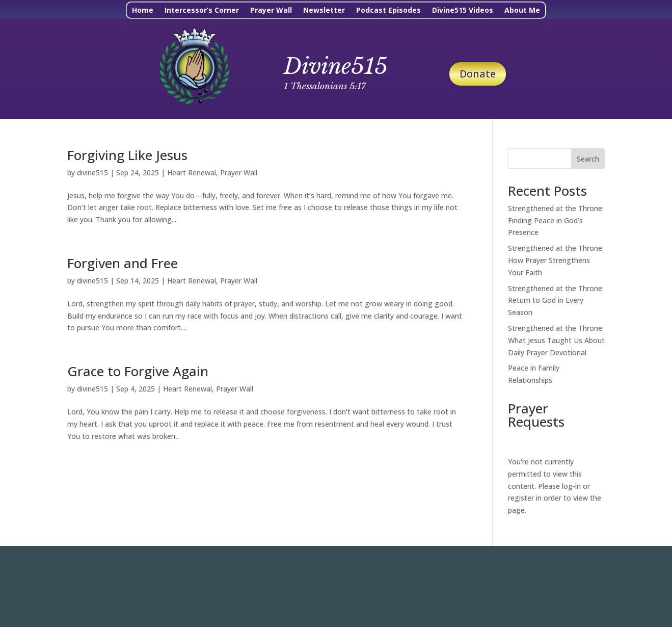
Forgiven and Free (123, 263)
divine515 (92, 173)
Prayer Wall (271, 11)
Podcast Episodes (388, 11)
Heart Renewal (192, 173)
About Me (522, 11)
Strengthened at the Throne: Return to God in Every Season (556, 301)
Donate (478, 74)
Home (143, 11)
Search (588, 159)
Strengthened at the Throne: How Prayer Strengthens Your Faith (556, 260)
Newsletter (324, 11)
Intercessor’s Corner (202, 11)
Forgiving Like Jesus (127, 155)
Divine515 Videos (463, 11)
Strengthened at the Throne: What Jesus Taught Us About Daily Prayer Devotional (556, 340)
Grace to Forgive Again (138, 371)
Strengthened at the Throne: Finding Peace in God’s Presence (556, 220)
